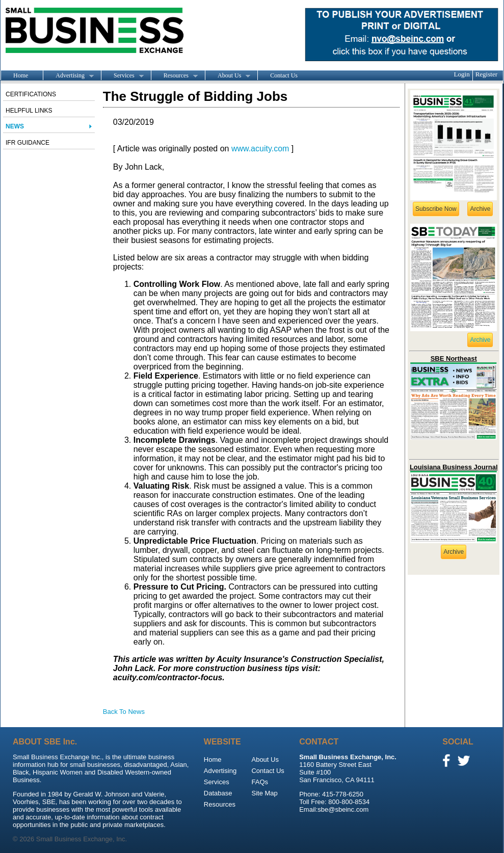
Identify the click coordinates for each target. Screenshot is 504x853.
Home (21, 75)
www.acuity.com (260, 149)
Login (462, 74)
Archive (480, 209)
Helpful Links (29, 111)
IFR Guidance (28, 143)
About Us (228, 76)
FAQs (260, 782)
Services (122, 76)
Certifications (31, 94)
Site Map (264, 793)
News (15, 126)
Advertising (68, 76)
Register (486, 74)
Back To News (124, 712)
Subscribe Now (436, 209)
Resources (174, 76)
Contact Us (284, 75)
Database (218, 793)
